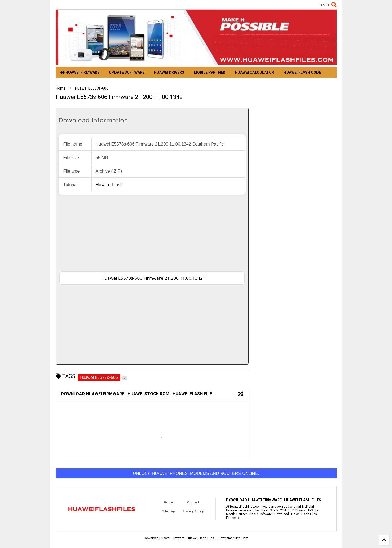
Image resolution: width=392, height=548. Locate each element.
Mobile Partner (210, 72)
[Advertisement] (152, 232)
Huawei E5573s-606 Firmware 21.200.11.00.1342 (152, 278)
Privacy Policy (193, 511)
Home (61, 88)
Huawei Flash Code (302, 72)
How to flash (109, 185)
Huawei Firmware (80, 72)
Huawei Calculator (254, 72)
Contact (193, 502)
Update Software (127, 72)
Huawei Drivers (169, 72)
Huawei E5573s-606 (92, 88)
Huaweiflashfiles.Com (232, 538)
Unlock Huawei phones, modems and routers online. (196, 473)
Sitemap (168, 511)
